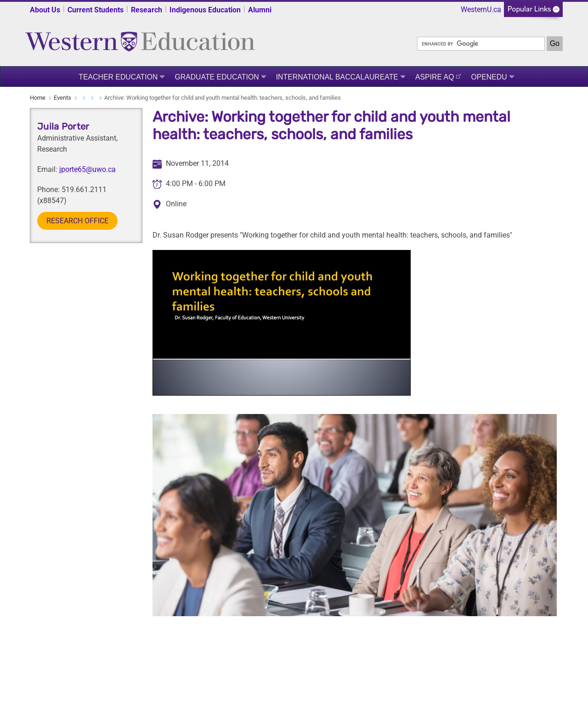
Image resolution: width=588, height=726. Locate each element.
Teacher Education (118, 77)
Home (38, 98)
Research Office (77, 221)
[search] (481, 44)
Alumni (260, 10)
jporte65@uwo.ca (88, 169)
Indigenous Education (205, 10)
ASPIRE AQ (435, 77)
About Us (45, 10)
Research (147, 10)
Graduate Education (217, 77)
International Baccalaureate (337, 77)
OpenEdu (489, 77)
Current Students (96, 10)
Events (62, 98)
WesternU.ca (481, 9)
